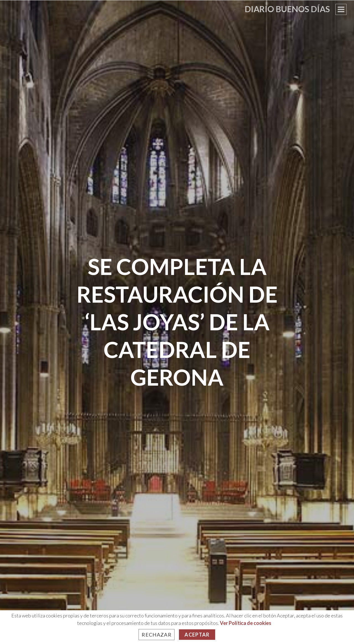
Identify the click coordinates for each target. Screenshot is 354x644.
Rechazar (157, 635)
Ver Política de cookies (246, 623)
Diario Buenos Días (287, 9)
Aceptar (197, 635)
